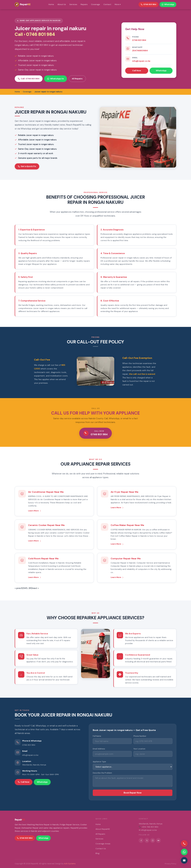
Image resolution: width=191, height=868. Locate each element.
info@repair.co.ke (141, 61)
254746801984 (140, 51)
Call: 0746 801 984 (29, 79)
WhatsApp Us (55, 79)
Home (51, 4)
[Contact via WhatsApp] (184, 852)
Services (73, 4)
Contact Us (101, 849)
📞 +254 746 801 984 (149, 827)
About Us (62, 4)
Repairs (84, 4)
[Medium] (158, 840)
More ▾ (118, 4)
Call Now (137, 70)
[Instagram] (153, 840)
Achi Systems (70, 864)
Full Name (97, 736)
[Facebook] (141, 840)
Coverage (95, 4)
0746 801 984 (139, 40)
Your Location (139, 749)
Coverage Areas (103, 844)
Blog (97, 853)
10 (31, 588)
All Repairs (77, 79)
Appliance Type (99, 762)
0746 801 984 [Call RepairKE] (149, 4)
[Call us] (184, 844)
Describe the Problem (102, 773)
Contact (107, 4)
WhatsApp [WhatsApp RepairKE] (168, 4)
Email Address (99, 749)
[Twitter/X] (147, 840)
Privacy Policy (171, 864)
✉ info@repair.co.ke (148, 830)
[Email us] (184, 860)
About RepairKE (103, 829)
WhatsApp (161, 70)
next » (36, 588)
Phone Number (140, 736)
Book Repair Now (133, 793)
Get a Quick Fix (27, 166)
